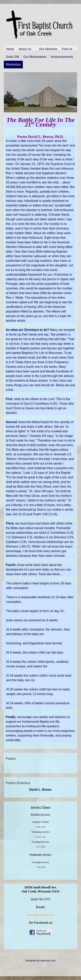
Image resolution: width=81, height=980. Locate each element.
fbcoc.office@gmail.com (40, 915)
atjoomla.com (48, 961)
